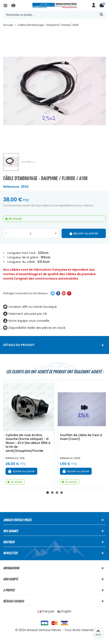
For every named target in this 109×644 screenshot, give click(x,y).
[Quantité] (31, 233)
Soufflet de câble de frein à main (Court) (81, 437)
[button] (48, 493)
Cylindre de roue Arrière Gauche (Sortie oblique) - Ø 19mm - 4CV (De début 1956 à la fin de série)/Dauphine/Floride (28, 443)
